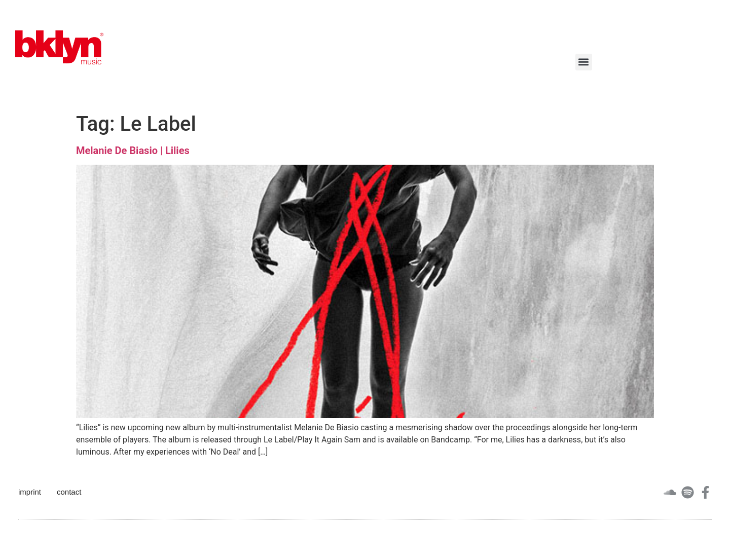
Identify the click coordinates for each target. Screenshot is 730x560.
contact (69, 492)
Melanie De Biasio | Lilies (133, 151)
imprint (30, 492)
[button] (584, 62)
